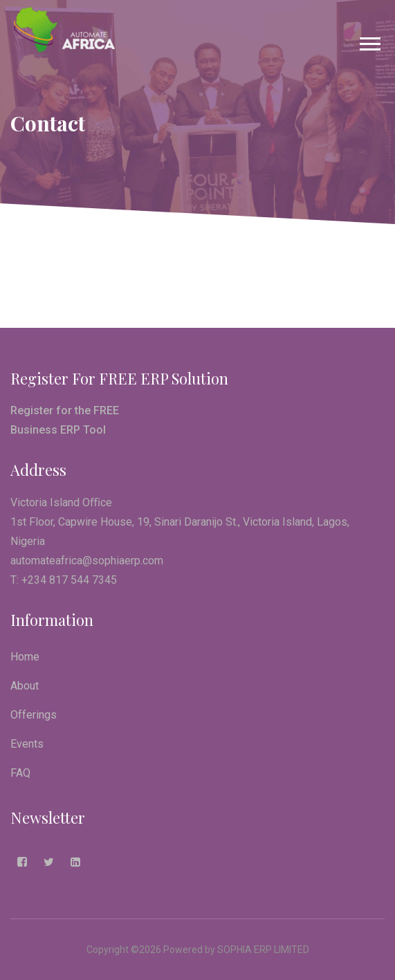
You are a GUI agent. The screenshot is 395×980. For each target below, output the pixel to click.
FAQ (20, 773)
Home (25, 657)
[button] (369, 41)
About (25, 686)
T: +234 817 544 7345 (64, 580)
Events (27, 744)
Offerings (34, 715)
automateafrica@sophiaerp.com (87, 561)
